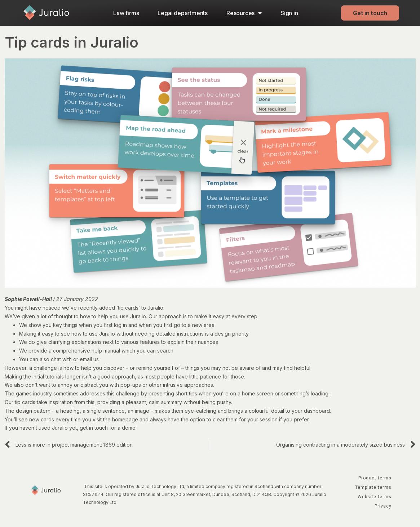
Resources (244, 13)
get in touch (94, 428)
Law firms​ (126, 13)
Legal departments (183, 13)
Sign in (289, 13)
